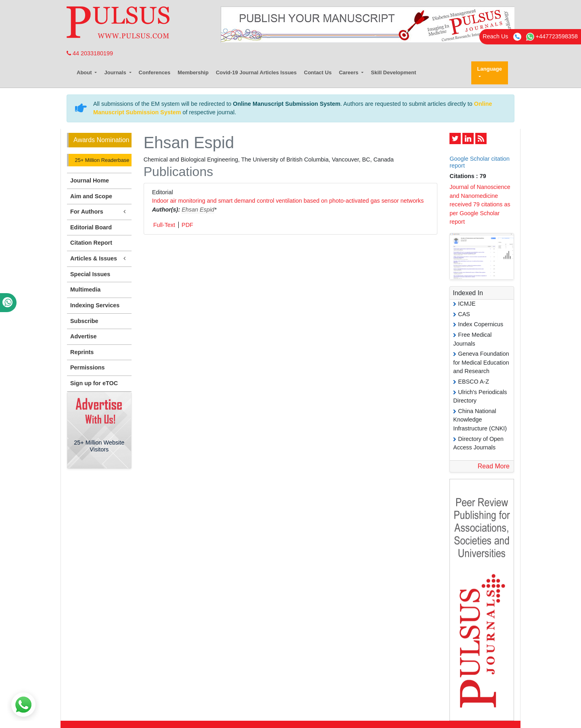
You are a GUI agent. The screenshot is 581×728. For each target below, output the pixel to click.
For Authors (99, 212)
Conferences (155, 72)
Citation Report (91, 243)
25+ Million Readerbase (101, 160)
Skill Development (393, 72)
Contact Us (318, 72)
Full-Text (164, 225)
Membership (193, 72)
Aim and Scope (91, 196)
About (85, 72)
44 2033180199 (90, 53)
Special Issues (90, 274)
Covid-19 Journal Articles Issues (256, 72)
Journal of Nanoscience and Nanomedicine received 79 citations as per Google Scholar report (480, 204)
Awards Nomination (101, 140)
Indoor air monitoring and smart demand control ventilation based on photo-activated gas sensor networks (288, 201)
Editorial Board (91, 227)
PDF (187, 225)
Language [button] (490, 69)
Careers (349, 72)
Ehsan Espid (198, 210)
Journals (116, 72)
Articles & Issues (99, 259)
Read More (494, 466)
